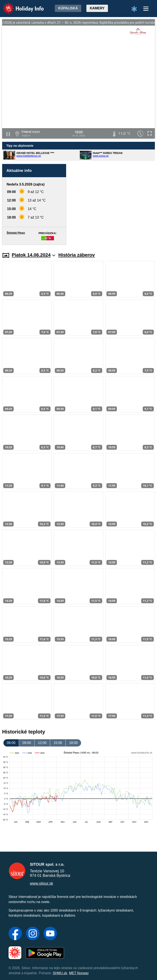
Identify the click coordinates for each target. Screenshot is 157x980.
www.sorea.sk (101, 156)
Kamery (97, 8)
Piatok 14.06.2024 (33, 255)
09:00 (27, 743)
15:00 (58, 743)
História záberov (76, 255)
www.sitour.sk (41, 883)
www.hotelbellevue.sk (29, 156)
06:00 (11, 743)
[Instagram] (33, 934)
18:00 (73, 743)
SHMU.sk (60, 973)
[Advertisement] (113, 204)
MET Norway (79, 973)
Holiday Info (19, 5)
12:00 (42, 743)
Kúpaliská (68, 8)
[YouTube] (50, 934)
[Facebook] (15, 934)
